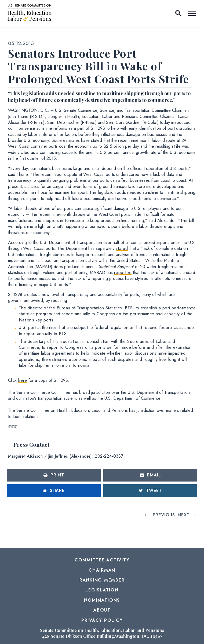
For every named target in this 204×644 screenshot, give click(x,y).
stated (122, 248)
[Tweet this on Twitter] (150, 491)
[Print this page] (54, 475)
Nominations (102, 600)
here (23, 380)
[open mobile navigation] (192, 13)
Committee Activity (102, 560)
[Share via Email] (150, 475)
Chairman (102, 570)
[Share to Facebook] (54, 491)
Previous (164, 515)
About (102, 610)
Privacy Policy (102, 620)
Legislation (102, 590)
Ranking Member (102, 580)
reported (123, 273)
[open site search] (178, 13)
